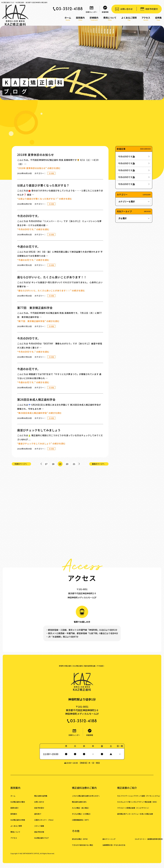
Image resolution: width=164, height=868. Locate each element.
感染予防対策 (39, 835)
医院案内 (14, 817)
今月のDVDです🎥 (127, 156)
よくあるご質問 (16, 829)
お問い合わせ (39, 805)
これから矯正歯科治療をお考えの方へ (86, 799)
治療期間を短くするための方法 (114, 848)
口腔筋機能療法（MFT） (81, 823)
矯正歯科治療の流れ (80, 805)
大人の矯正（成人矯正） (81, 811)
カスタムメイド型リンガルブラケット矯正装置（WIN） (139, 805)
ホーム (13, 799)
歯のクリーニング (109, 842)
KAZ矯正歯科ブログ (42, 841)
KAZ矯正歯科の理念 (18, 805)
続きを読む (39, 168)
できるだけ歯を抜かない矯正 (83, 848)
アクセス (14, 841)
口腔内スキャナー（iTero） (45, 823)
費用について (15, 835)
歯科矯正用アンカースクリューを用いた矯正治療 (136, 817)
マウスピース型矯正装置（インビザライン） (134, 811)
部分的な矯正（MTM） (81, 842)
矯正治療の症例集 (41, 799)
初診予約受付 (39, 811)
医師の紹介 (15, 811)
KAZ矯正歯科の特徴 (18, 823)
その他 (51, 173)
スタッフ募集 (39, 829)
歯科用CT (38, 817)
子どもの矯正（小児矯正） (82, 817)
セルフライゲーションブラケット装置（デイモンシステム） (140, 799)
